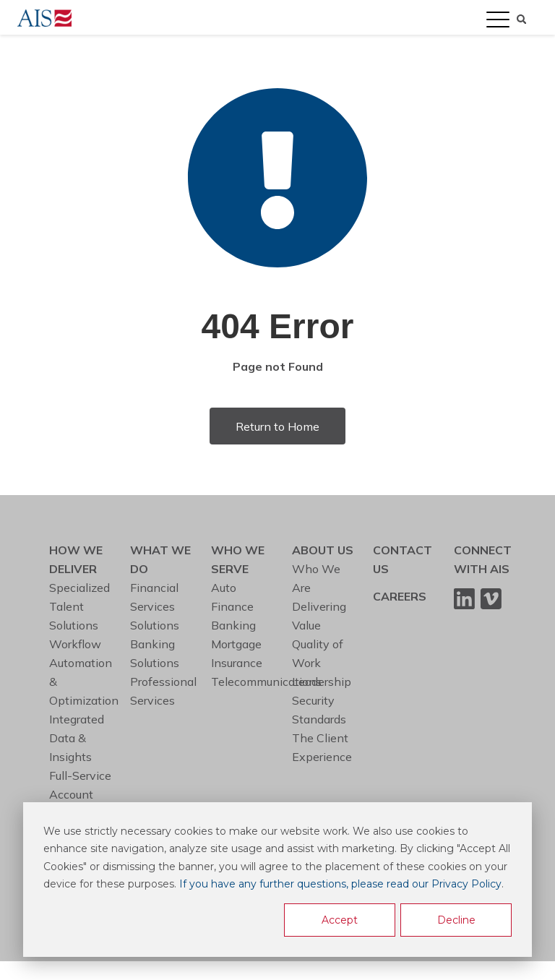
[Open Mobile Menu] (498, 20)
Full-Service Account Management (85, 794)
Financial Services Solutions (155, 606)
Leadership (322, 682)
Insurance (237, 663)
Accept (340, 920)
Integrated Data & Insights (77, 738)
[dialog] (277, 880)
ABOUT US (323, 550)
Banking (233, 625)
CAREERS (400, 596)
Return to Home (277, 426)
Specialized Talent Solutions (79, 606)
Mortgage (236, 644)
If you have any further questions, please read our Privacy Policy (340, 884)
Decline (456, 920)
